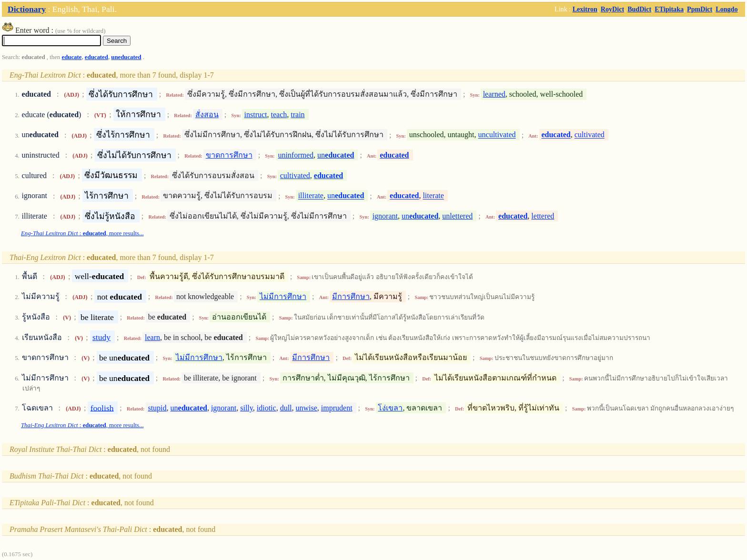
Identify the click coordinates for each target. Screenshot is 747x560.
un (336, 155)
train (298, 115)
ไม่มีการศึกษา (283, 296)
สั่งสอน (207, 115)
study (101, 337)
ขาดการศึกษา (229, 155)
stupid (157, 408)
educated (96, 57)
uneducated (126, 57)
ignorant (385, 216)
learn (152, 337)
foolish (102, 408)
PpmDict (700, 9)
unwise (307, 408)
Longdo (727, 9)
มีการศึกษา (351, 296)
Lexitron (585, 9)
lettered (543, 216)
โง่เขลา (390, 408)
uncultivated (497, 135)
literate (433, 196)
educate (71, 57)
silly (247, 408)
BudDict (639, 9)
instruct (256, 115)
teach (279, 115)
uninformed (296, 155)
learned (494, 94)
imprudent (337, 408)
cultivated (590, 135)
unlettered (457, 216)
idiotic (267, 408)
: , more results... (82, 233)
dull (286, 408)
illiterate (311, 196)
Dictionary (27, 9)
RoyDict (612, 9)
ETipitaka (669, 9)
